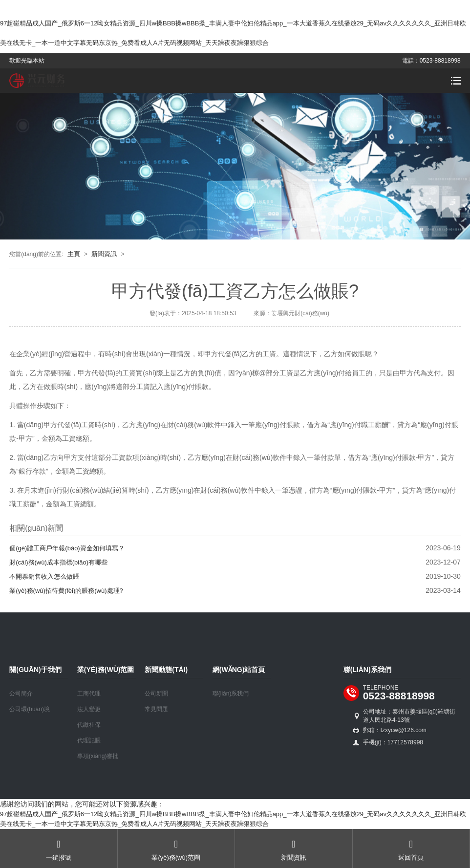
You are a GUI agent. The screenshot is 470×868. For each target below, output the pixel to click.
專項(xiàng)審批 (98, 756)
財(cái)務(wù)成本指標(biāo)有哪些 (58, 562)
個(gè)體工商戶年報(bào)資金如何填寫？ (67, 548)
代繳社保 (89, 725)
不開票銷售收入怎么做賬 (44, 576)
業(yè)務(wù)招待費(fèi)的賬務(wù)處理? (66, 591)
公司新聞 (156, 694)
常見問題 (156, 709)
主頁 (74, 254)
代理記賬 (89, 740)
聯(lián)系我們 (231, 694)
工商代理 (89, 694)
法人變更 (89, 709)
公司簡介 (21, 694)
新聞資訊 (104, 254)
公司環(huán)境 (30, 709)
